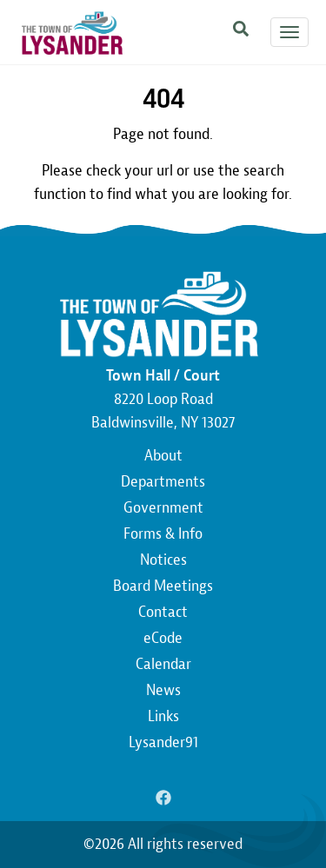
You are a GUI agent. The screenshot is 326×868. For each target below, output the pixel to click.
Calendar (163, 664)
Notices (163, 560)
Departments (163, 482)
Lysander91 (163, 742)
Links (163, 716)
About (163, 456)
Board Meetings (163, 586)
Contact (163, 612)
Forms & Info (163, 534)
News (163, 690)
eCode (163, 638)
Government (163, 508)
